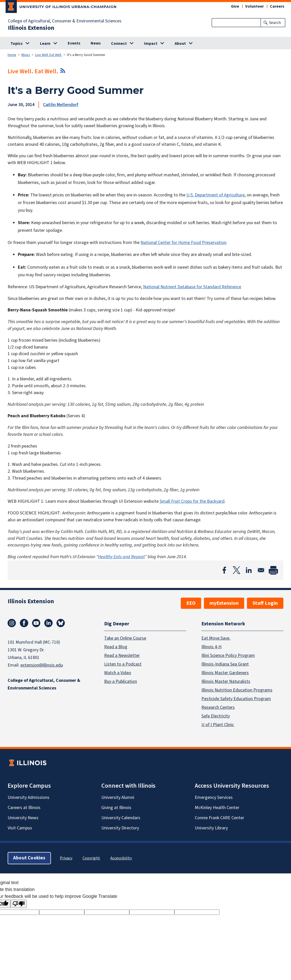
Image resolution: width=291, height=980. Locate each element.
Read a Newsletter (122, 655)
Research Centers (218, 707)
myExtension (224, 603)
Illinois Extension (31, 28)
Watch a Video (118, 673)
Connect (119, 44)
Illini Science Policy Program (228, 655)
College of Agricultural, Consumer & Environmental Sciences (65, 21)
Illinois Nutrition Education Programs (237, 690)
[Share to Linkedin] (249, 570)
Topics (17, 44)
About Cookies (29, 858)
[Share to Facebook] (224, 570)
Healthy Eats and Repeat (121, 557)
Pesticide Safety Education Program (236, 698)
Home (12, 55)
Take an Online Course (125, 638)
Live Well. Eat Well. (48, 55)
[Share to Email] (261, 570)
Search (275, 23)
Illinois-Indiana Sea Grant (225, 664)
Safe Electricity (216, 716)
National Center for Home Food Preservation (183, 243)
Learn (45, 44)
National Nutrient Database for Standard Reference (192, 287)
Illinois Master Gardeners (225, 673)
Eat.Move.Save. (216, 638)
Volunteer (254, 6)
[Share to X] (237, 570)
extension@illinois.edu (42, 665)
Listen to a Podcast (123, 664)
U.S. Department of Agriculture (216, 195)
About (180, 44)
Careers (277, 6)
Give (235, 6)
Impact (151, 44)
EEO (191, 603)
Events (74, 43)
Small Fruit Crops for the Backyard (192, 501)
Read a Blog (116, 647)
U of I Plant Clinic (218, 724)
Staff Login (265, 603)
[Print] (273, 570)
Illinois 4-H (211, 647)
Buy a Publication (121, 681)
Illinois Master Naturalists (226, 681)
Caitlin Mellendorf (61, 105)
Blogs (26, 55)
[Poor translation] (19, 904)
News (96, 43)
